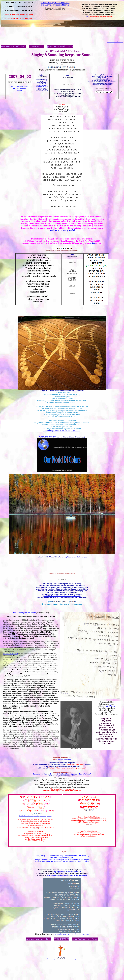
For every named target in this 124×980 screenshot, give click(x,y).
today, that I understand (50, 855)
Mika (93, 243)
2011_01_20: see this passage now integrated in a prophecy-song (36, 816)
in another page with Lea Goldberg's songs (72, 934)
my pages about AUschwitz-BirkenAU (67, 872)
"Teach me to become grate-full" (62, 230)
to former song (50, 959)
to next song (71, 959)
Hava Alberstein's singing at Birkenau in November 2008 (67, 875)
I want (87, 16)
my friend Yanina (109, 706)
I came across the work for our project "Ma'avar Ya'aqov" (62, 774)
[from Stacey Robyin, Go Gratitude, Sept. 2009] (62, 431)
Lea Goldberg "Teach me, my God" (42, 86)
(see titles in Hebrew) (10, 654)
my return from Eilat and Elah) (64, 759)
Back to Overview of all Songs (115, 42)
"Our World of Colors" (48, 437)
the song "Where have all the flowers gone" (74, 557)
